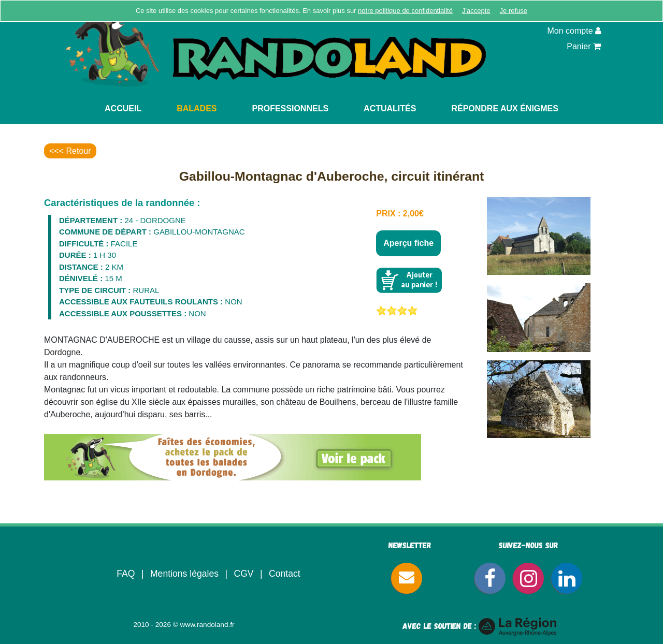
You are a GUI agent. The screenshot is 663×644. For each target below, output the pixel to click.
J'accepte (476, 11)
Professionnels (291, 108)
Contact (285, 574)
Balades (197, 108)
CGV (243, 574)
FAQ (126, 574)
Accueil (123, 108)
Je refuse (514, 11)
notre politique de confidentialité (405, 11)
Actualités (390, 108)
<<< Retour (70, 151)
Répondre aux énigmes (505, 108)
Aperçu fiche (408, 243)
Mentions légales (184, 574)
